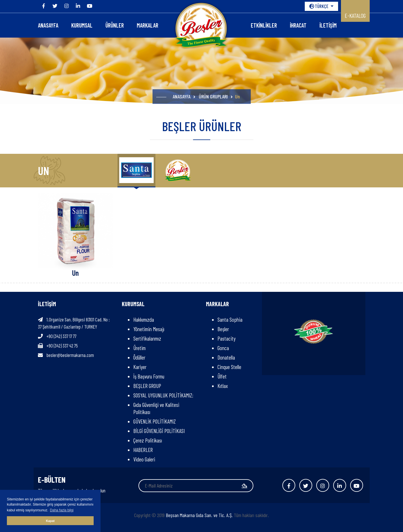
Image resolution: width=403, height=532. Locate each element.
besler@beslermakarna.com (70, 355)
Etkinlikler (264, 25)
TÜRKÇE (319, 6)
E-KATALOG (355, 15)
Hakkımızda (144, 320)
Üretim (139, 348)
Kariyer (140, 367)
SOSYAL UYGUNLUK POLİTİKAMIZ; (164, 395)
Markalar (147, 25)
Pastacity (226, 338)
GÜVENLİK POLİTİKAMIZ (155, 421)
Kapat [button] (50, 521)
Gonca (223, 348)
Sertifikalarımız (147, 338)
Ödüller (139, 357)
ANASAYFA (48, 25)
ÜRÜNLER (115, 25)
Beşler (223, 329)
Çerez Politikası (148, 440)
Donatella (226, 357)
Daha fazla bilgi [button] (62, 510)
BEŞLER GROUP (147, 386)
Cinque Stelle (229, 367)
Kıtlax (223, 386)
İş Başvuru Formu (149, 376)
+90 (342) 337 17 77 (61, 336)
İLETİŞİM (328, 25)
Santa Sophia (230, 320)
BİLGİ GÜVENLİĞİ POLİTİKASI (159, 431)
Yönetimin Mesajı (149, 329)
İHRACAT (298, 25)
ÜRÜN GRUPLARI (213, 96)
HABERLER (143, 450)
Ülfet (222, 376)
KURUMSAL (82, 25)
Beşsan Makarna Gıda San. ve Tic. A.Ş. (199, 515)
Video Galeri (144, 459)
